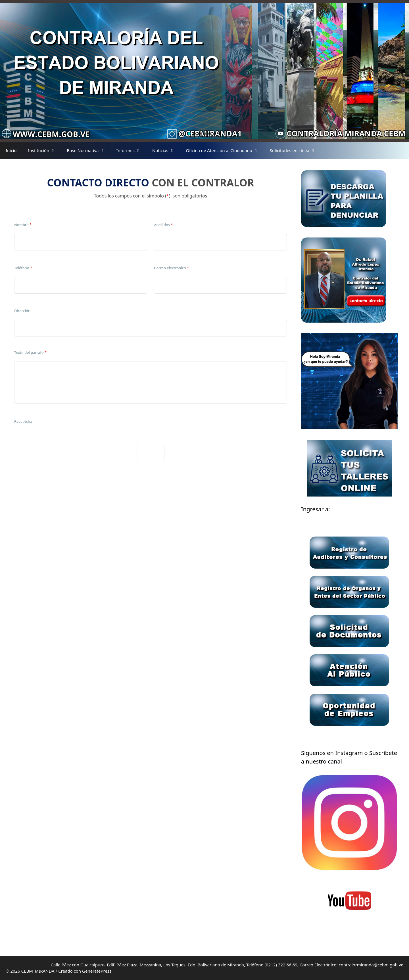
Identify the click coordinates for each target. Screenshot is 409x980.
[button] (189, 134)
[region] (204, 71)
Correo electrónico (171, 268)
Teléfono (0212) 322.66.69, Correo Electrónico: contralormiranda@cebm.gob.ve (325, 965)
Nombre (23, 225)
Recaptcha (23, 421)
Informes (131, 150)
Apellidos (163, 225)
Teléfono (23, 268)
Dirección (22, 311)
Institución (44, 150)
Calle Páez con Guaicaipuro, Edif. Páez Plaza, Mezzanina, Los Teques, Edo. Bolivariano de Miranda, (149, 965)
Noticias (166, 150)
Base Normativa (89, 150)
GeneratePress (97, 971)
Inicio (11, 150)
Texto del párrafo (30, 352)
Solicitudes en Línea (296, 150)
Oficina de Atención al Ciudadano (225, 150)
